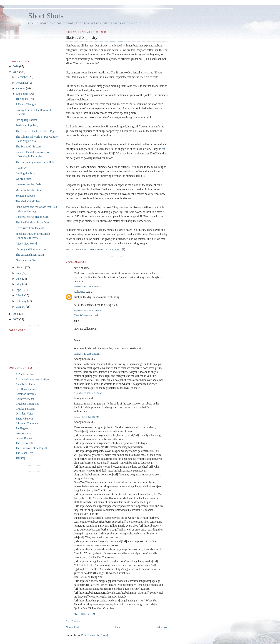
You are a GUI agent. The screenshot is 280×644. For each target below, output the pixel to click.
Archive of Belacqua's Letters (32, 379)
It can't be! (22, 168)
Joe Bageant (22, 428)
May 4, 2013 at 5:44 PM (84, 614)
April (20, 290)
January (21, 307)
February (22, 301)
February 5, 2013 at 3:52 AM (86, 417)
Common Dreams (26, 394)
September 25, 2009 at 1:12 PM (87, 354)
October (21, 88)
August (21, 267)
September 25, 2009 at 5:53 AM (88, 287)
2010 (16, 66)
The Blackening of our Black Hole (35, 162)
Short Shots (46, 16)
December (22, 77)
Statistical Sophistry (27, 125)
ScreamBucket (24, 438)
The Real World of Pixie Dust (32, 222)
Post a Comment (73, 621)
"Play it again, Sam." (27, 260)
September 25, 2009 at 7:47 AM (88, 310)
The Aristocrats (24, 443)
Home (117, 627)
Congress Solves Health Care (32, 217)
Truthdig (21, 458)
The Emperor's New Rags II (31, 448)
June (19, 279)
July (19, 273)
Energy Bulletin (25, 419)
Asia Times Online (26, 384)
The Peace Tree (24, 453)
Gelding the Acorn (26, 173)
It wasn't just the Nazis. (29, 184)
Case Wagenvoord (84, 315)
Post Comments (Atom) (95, 635)
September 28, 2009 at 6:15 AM (88, 393)
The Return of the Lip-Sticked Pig (35, 131)
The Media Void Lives (28, 201)
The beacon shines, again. (30, 255)
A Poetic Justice (25, 374)
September (23, 94)
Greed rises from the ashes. (31, 228)
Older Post (162, 627)
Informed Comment (27, 423)
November (22, 83)
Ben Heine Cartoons (27, 389)
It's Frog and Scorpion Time (31, 249)
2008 (16, 314)
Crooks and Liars (25, 409)
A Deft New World (26, 244)
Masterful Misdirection (28, 190)
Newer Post (72, 627)
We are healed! (24, 179)
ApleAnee (79, 292)
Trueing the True (25, 99)
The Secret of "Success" (29, 146)
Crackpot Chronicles (27, 404)
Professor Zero (24, 433)
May (19, 284)
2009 (16, 72)
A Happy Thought (26, 104)
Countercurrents (25, 399)
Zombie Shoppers (25, 196)
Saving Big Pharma (26, 120)
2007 (16, 319)
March (20, 295)
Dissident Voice (25, 414)
